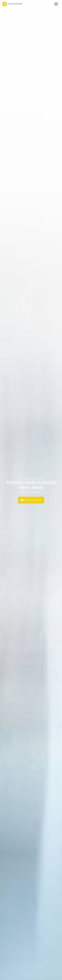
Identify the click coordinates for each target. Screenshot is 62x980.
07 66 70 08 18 (31, 500)
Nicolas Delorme (12, 4)
